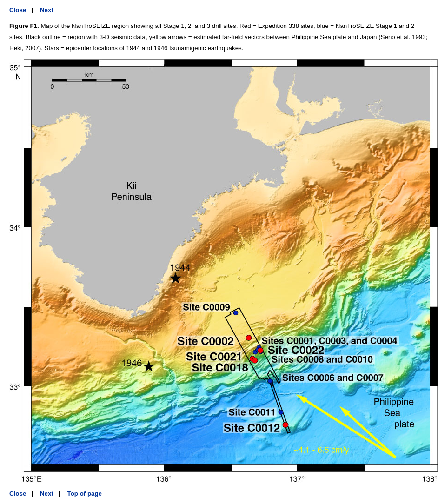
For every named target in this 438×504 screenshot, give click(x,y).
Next (47, 10)
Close (18, 10)
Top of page (85, 494)
